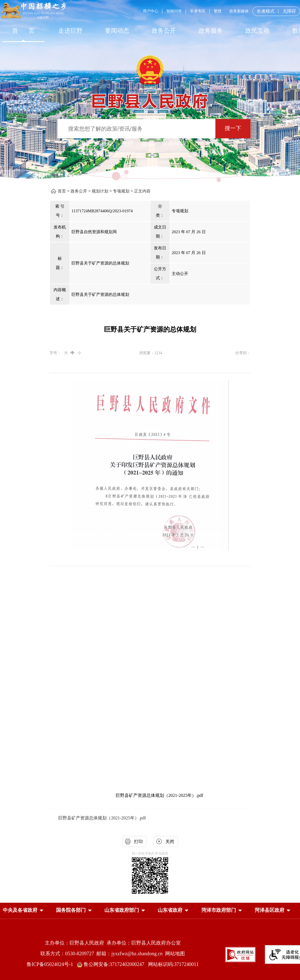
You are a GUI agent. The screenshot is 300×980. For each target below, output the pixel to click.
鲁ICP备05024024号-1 (51, 964)
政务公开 (164, 31)
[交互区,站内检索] (150, 129)
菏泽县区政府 (270, 910)
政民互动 (257, 31)
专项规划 (121, 191)
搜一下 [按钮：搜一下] (233, 128)
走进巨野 (70, 31)
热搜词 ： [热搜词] (80, 144)
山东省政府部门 (122, 910)
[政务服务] (211, 31)
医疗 (127, 144)
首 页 (23, 31)
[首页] (23, 31)
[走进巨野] (70, 31)
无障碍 (289, 11)
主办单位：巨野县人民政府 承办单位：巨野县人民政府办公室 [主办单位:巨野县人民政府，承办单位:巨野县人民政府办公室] (113, 943)
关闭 (170, 842)
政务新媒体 (239, 11)
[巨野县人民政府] (150, 98)
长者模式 (266, 11)
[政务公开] (164, 31)
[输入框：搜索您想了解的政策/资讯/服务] (136, 129)
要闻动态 (117, 31)
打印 (138, 842)
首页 (62, 191)
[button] (20, 910)
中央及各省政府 (20, 910)
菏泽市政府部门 (219, 910)
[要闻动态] (117, 31)
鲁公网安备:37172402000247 (113, 964)
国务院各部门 (71, 910)
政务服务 (211, 31)
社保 (107, 144)
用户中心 (151, 11)
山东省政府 (170, 910)
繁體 (218, 11)
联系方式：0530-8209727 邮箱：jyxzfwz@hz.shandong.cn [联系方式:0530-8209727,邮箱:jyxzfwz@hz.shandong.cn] (103, 954)
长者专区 (198, 11)
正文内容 (142, 191)
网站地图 (175, 954)
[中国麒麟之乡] (33, 11)
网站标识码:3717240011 (173, 964)
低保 (148, 144)
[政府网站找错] (240, 954)
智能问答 (174, 11)
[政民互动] (257, 31)
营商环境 (174, 144)
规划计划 (100, 191)
